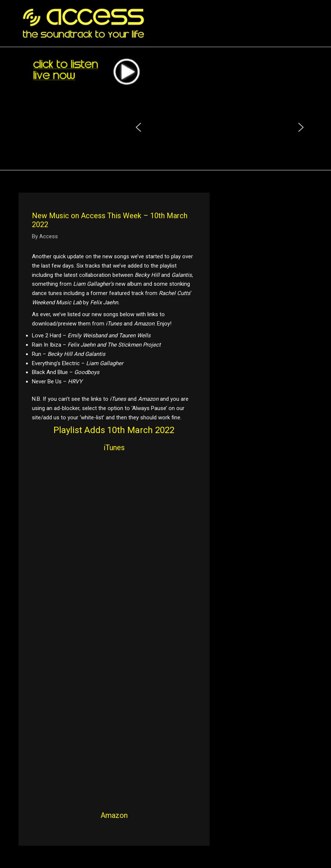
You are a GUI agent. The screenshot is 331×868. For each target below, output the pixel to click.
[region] (220, 127)
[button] (138, 127)
